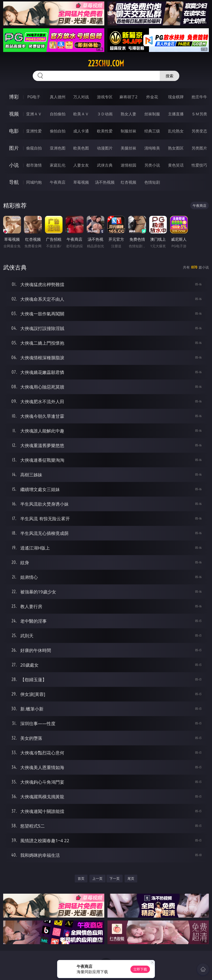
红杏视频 (128, 182)
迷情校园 (128, 165)
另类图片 (199, 148)
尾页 (131, 878)
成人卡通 (81, 131)
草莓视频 (81, 182)
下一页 (115, 878)
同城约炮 (34, 182)
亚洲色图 (58, 148)
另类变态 (199, 131)
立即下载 (140, 969)
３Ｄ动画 (105, 114)
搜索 (170, 76)
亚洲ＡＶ (34, 114)
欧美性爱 (105, 131)
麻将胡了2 (128, 97)
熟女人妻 (128, 114)
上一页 (97, 878)
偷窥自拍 (34, 148)
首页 (81, 878)
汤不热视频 (105, 182)
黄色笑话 (176, 165)
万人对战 (81, 97)
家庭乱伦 (58, 165)
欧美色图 (81, 148)
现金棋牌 (176, 97)
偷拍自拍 (58, 131)
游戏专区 (105, 97)
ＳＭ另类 (199, 114)
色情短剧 (152, 182)
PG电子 (34, 97)
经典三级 (152, 131)
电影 (14, 131)
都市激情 (34, 165)
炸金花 (152, 97)
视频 (14, 114)
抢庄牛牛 (199, 97)
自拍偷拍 (58, 114)
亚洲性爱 (34, 131)
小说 (14, 165)
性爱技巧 (199, 165)
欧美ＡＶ (81, 114)
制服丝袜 (128, 131)
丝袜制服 (152, 114)
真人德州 (58, 97)
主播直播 (176, 114)
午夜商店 (58, 182)
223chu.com (106, 63)
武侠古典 (105, 165)
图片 (14, 148)
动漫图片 (105, 148)
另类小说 (152, 165)
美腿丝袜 (128, 148)
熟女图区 (176, 148)
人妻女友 (81, 165)
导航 (14, 182)
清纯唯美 (152, 148)
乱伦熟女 (176, 131)
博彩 (14, 97)
